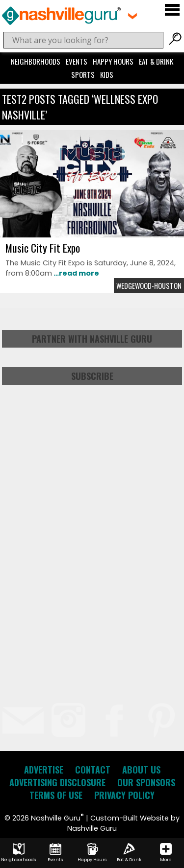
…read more (76, 273)
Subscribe (92, 376)
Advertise (44, 770)
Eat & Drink (156, 61)
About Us (141, 770)
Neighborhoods (36, 61)
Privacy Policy (124, 795)
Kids (107, 74)
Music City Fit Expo (43, 248)
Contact (93, 770)
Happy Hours (113, 61)
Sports (83, 74)
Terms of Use (56, 795)
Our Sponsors (146, 782)
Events (77, 61)
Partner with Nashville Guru (92, 339)
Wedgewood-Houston (149, 286)
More (166, 853)
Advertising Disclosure (57, 782)
